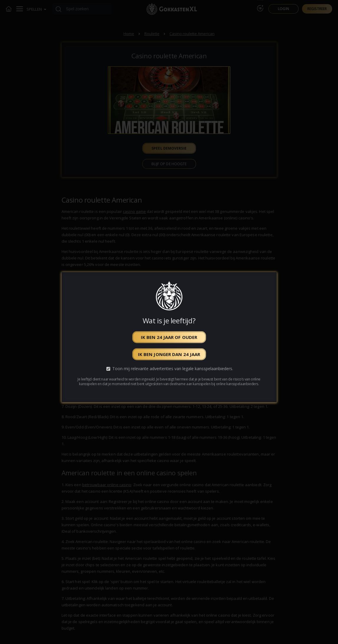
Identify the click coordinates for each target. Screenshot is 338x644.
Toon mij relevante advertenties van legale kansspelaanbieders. (173, 369)
